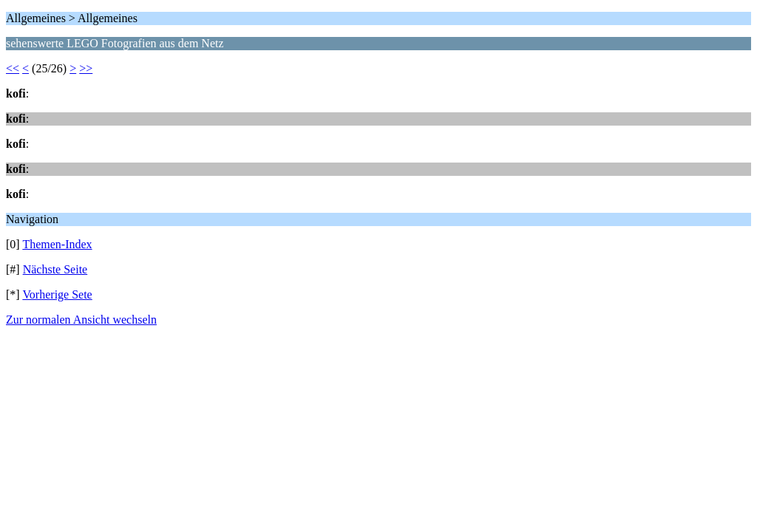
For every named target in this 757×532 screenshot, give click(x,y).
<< (13, 68)
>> (86, 68)
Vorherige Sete (57, 294)
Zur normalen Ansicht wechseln (81, 320)
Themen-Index (57, 244)
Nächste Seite (55, 269)
